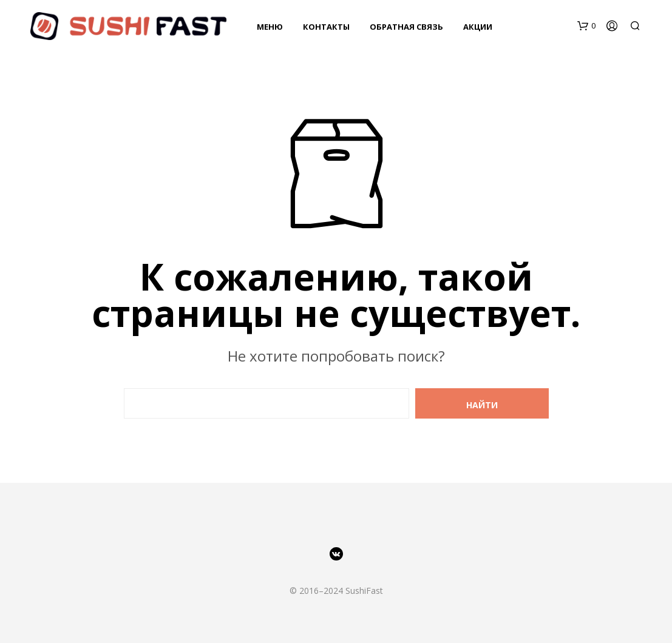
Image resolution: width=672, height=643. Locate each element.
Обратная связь (406, 27)
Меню (270, 27)
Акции (478, 27)
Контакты (326, 27)
